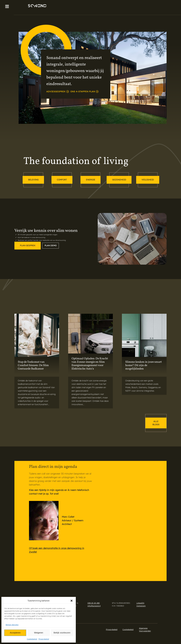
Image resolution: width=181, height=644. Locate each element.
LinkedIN (140, 603)
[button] (72, 601)
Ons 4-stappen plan (84, 92)
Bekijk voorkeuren (62, 633)
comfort (62, 180)
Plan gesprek (28, 246)
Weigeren (39, 633)
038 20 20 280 (94, 603)
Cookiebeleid (32, 639)
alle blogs (156, 423)
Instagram (141, 606)
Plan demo (51, 246)
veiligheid (148, 180)
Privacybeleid (44, 639)
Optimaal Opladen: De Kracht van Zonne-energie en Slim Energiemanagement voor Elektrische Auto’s (90, 364)
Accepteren (15, 633)
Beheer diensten (12, 625)
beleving (33, 180)
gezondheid (119, 180)
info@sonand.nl (94, 606)
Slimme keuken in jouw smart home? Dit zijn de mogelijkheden (144, 365)
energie (91, 180)
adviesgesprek (58, 92)
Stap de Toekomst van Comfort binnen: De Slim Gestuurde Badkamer (33, 365)
